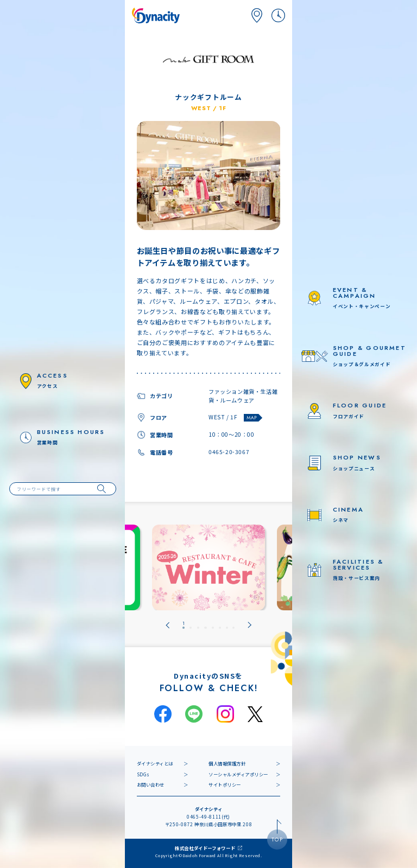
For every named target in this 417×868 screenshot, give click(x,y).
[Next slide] (249, 625)
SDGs (143, 774)
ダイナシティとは (155, 763)
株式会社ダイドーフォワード (205, 848)
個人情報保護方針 (227, 763)
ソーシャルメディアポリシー (238, 774)
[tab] (184, 625)
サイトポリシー (225, 784)
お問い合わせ (151, 784)
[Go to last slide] (168, 625)
